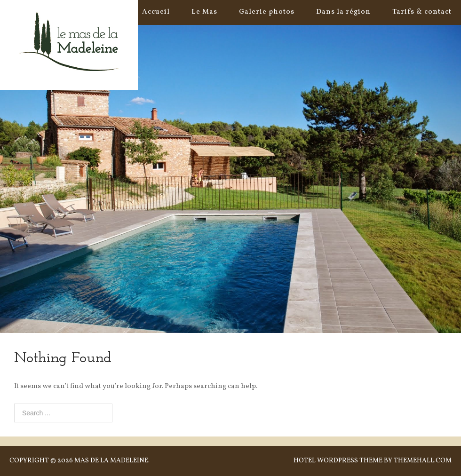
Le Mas (204, 12)
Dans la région (343, 12)
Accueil (156, 12)
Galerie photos (267, 12)
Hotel (305, 461)
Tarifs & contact (422, 12)
